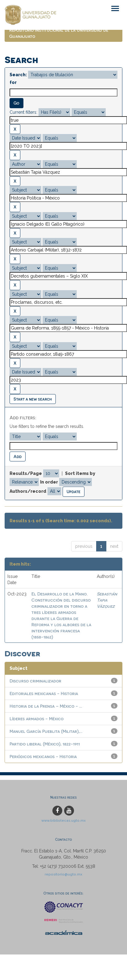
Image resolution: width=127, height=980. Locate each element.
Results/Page (26, 473)
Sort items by (80, 473)
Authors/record (28, 491)
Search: (18, 75)
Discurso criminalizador (35, 681)
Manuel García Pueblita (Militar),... (46, 731)
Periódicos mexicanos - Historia (43, 756)
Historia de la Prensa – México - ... (46, 706)
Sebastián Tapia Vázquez (107, 600)
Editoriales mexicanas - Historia (44, 693)
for (13, 82)
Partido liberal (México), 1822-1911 (45, 744)
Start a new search (33, 399)
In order (49, 482)
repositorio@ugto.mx (63, 874)
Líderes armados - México (37, 719)
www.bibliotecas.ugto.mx (63, 820)
